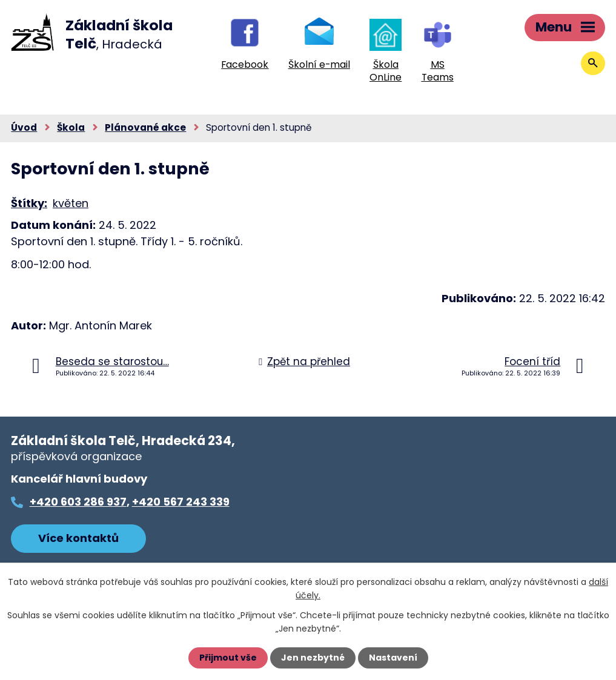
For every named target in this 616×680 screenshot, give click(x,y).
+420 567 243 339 (181, 502)
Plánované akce (145, 127)
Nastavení (393, 658)
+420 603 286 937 (78, 502)
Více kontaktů (78, 538)
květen (71, 203)
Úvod (24, 127)
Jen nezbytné (313, 658)
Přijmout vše (228, 658)
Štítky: (29, 203)
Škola (71, 127)
